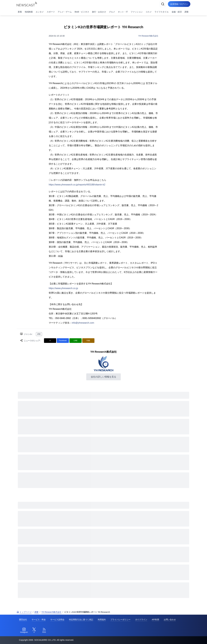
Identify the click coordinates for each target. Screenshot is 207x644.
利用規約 (102, 620)
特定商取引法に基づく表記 (81, 620)
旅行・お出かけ (99, 12)
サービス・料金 (39, 620)
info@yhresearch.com (83, 323)
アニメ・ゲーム (65, 12)
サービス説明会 (57, 620)
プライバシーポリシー (120, 620)
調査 (187, 12)
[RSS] (44, 630)
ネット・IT (123, 12)
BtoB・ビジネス (82, 12)
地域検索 (29, 12)
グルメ (112, 12)
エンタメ (40, 12)
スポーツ (51, 12)
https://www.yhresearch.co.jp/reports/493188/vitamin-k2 (77, 185)
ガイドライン (141, 620)
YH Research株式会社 (148, 36)
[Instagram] (24, 630)
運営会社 (23, 620)
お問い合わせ (170, 620)
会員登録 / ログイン (179, 4)
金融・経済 (177, 12)
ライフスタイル (162, 12)
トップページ (24, 612)
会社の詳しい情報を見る (103, 377)
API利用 (155, 620)
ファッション (137, 12)
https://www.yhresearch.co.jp (63, 288)
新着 (20, 12)
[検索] (163, 4)
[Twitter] (34, 630)
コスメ (149, 12)
